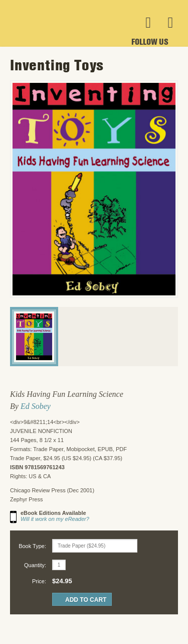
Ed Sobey (36, 406)
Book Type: (32, 546)
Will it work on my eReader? (55, 519)
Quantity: (35, 565)
